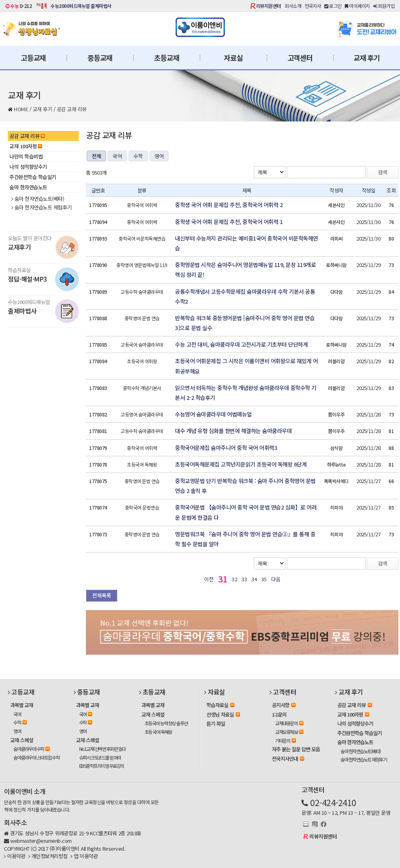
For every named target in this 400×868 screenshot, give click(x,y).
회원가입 (384, 6)
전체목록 (102, 595)
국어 (117, 156)
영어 (159, 156)
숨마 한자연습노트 (28, 187)
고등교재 (33, 58)
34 (254, 579)
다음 (276, 579)
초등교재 (167, 58)
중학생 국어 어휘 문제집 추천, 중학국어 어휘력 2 (229, 205)
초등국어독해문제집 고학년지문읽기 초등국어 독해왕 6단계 (241, 464)
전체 (96, 156)
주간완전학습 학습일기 (33, 177)
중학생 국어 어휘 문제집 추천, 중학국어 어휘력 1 (229, 222)
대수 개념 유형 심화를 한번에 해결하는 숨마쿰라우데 (233, 431)
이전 (209, 579)
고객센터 (300, 58)
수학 (138, 156)
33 (244, 579)
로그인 (333, 6)
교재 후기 (367, 58)
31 (222, 579)
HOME (21, 109)
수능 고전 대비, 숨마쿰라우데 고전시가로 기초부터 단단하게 (241, 344)
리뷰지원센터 (269, 6)
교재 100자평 (26, 146)
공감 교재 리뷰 (72, 109)
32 (234, 579)
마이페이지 (357, 6)
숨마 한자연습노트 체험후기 (42, 207)
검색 (383, 172)
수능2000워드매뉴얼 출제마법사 (81, 6)
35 (264, 579)
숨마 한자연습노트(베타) (38, 199)
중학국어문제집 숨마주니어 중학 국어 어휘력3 (226, 448)
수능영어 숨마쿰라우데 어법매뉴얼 (213, 414)
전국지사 (313, 6)
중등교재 (100, 58)
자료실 (233, 58)
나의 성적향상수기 (28, 167)
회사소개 (293, 6)
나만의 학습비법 (26, 156)
